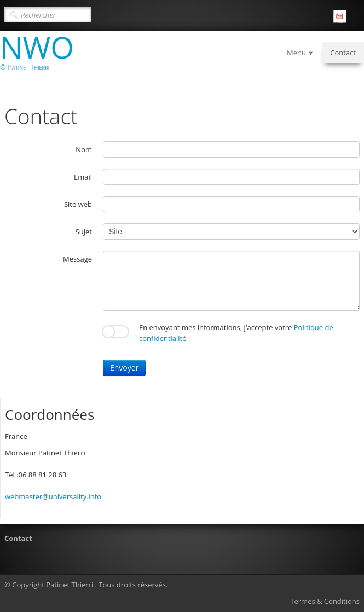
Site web (78, 204)
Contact (343, 53)
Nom (84, 149)
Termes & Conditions (325, 601)
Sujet (84, 232)
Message (77, 259)
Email (83, 177)
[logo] (41, 57)
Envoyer (124, 368)
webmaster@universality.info (53, 496)
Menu (300, 53)
